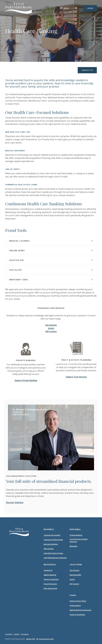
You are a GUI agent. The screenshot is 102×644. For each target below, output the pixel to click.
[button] (87, 70)
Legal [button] (73, 595)
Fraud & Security (50, 584)
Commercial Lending (52, 535)
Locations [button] (76, 565)
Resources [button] (50, 565)
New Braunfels (75, 575)
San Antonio (51, 325)
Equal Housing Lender (46, 639)
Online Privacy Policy (78, 601)
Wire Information (50, 588)
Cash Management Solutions (55, 558)
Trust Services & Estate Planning (79, 540)
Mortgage (73, 546)
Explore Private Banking (26, 380)
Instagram (25, 634)
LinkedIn (17, 634)
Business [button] (49, 529)
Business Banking (51, 544)
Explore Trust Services (76, 377)
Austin (51, 328)
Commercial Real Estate (53, 540)
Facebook (9, 634)
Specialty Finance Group (53, 553)
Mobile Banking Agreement (80, 610)
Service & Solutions (51, 579)
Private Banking (76, 535)
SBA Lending (49, 549)
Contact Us (48, 570)
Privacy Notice (75, 606)
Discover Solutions (15, 502)
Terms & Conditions (77, 615)
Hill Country (51, 331)
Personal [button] (75, 529)
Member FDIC (31, 639)
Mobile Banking (50, 575)
